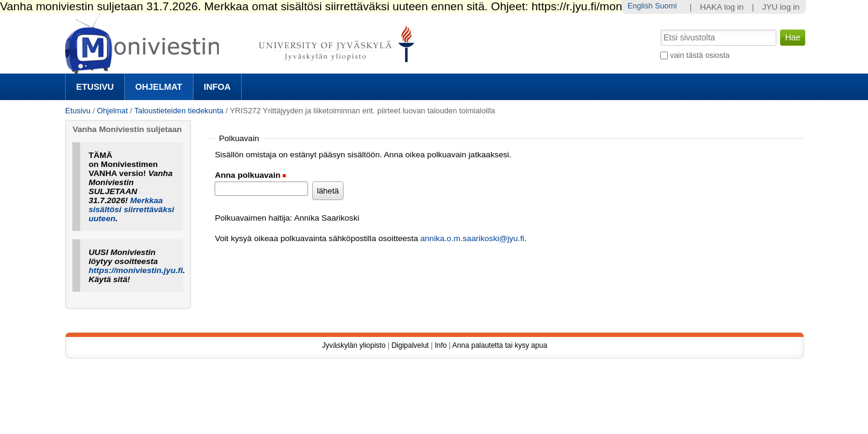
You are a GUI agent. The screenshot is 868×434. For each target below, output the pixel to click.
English (640, 6)
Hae (660, 28)
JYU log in (781, 7)
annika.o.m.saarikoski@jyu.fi (472, 238)
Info (441, 345)
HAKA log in (722, 7)
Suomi (665, 6)
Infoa (217, 87)
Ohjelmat (159, 87)
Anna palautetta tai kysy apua (499, 345)
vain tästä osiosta (700, 55)
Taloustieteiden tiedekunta (179, 111)
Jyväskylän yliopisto (354, 345)
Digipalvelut (410, 345)
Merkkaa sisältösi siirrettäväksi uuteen (131, 209)
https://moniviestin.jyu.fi (136, 270)
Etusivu (95, 87)
